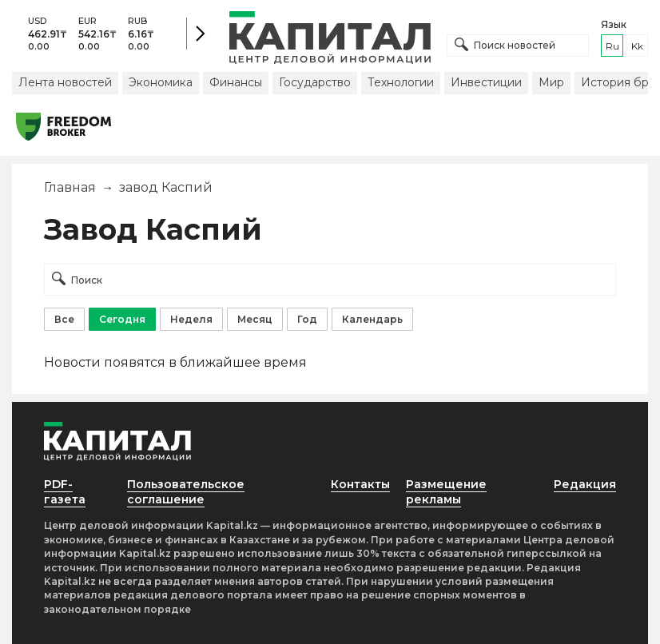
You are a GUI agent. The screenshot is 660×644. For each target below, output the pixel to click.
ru (612, 46)
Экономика (161, 82)
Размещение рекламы (446, 492)
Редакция (585, 484)
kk (637, 46)
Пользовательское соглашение (186, 492)
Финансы (236, 82)
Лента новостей (65, 82)
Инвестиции (486, 82)
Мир (551, 82)
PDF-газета (65, 492)
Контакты (360, 484)
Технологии (401, 82)
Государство (315, 82)
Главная (70, 187)
